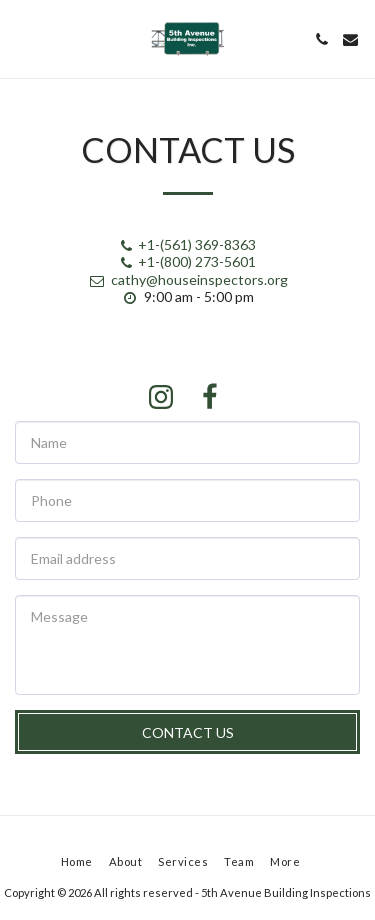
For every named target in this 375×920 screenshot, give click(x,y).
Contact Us (188, 732)
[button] (22, 39)
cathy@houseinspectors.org (188, 279)
